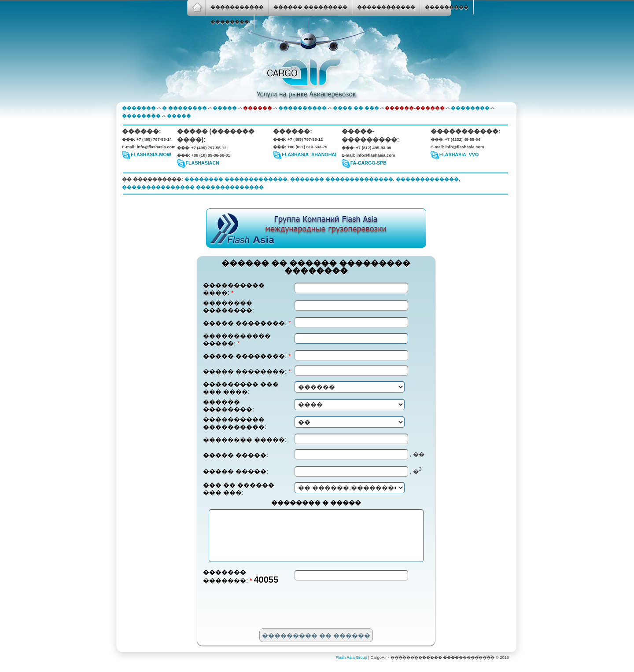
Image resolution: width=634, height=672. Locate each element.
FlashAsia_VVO (459, 154)
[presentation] (270, 617)
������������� (427, 179)
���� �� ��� (356, 108)
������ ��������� (310, 7)
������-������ (415, 108)
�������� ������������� (236, 179)
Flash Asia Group (351, 667)
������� (139, 108)
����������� (237, 7)
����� (225, 108)
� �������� (184, 108)
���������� (302, 108)
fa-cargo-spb (369, 163)
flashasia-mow (151, 154)
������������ (386, 7)
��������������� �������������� (193, 187)
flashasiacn (203, 163)
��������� (447, 7)
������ (258, 108)
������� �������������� (342, 179)
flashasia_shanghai (309, 154)
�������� (230, 22)
